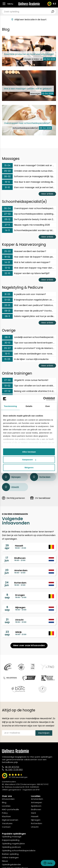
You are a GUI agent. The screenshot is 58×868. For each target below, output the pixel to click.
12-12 (7, 268)
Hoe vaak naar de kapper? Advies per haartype (29, 257)
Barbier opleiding (10, 854)
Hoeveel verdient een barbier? (24, 251)
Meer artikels (47, 194)
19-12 (7, 182)
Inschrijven (44, 733)
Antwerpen (36, 802)
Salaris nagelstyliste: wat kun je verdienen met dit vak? (29, 316)
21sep (7, 621)
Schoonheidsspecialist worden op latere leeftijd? (29, 230)
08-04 (7, 208)
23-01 (7, 305)
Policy (5, 813)
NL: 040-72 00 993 (14, 770)
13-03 (7, 300)
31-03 (7, 294)
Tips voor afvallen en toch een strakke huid (29, 386)
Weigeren (29, 467)
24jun (7, 584)
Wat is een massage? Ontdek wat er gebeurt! (29, 165)
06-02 (7, 176)
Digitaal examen (10, 820)
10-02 (7, 386)
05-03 (7, 171)
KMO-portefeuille (10, 809)
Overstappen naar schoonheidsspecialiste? (29, 208)
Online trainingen (10, 857)
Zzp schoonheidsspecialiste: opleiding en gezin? (29, 214)
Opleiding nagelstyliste (13, 844)
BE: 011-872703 (12, 767)
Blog (4, 802)
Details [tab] (29, 406)
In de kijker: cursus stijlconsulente (25, 359)
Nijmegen (11, 477)
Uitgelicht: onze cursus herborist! (25, 380)
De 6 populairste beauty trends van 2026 (29, 219)
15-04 (7, 165)
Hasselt (35, 816)
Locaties (6, 806)
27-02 (7, 214)
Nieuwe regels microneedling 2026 (26, 225)
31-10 (7, 187)
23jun (7, 571)
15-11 (7, 354)
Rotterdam (40, 477)
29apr (7, 547)
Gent (34, 813)
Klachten (6, 816)
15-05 (7, 359)
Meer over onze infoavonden (29, 645)
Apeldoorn (36, 806)
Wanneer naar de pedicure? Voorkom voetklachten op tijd (29, 311)
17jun (7, 559)
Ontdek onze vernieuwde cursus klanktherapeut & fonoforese (29, 171)
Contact (6, 827)
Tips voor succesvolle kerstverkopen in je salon (29, 343)
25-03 (7, 251)
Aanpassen (29, 460)
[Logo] (29, 4)
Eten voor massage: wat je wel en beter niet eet (29, 187)
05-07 (7, 348)
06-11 (7, 316)
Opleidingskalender (11, 864)
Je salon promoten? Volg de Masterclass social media (29, 348)
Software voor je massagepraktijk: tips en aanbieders (29, 176)
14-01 (7, 262)
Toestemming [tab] (10, 406)
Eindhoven (36, 809)
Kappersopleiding (11, 840)
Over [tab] (48, 406)
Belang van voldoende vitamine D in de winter (29, 391)
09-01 (7, 311)
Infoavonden (8, 799)
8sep (7, 596)
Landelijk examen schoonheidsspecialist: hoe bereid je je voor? (29, 337)
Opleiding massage (12, 837)
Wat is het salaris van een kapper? (26, 262)
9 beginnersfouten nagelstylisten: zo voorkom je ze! (29, 300)
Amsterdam (37, 799)
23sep (7, 633)
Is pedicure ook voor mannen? (24, 294)
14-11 (7, 230)
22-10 (7, 273)
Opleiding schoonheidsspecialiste (19, 850)
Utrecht (10, 487)
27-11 (7, 225)
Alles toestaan (29, 452)
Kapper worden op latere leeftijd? (26, 273)
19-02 (7, 257)
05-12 (7, 219)
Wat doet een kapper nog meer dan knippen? (29, 268)
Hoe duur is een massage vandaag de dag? (29, 182)
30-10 (7, 343)
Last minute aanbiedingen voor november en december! (29, 354)
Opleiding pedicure (11, 847)
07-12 (7, 391)
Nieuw (5, 861)
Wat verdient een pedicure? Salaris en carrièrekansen (29, 305)
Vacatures (7, 823)
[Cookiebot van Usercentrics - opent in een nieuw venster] (43, 399)
